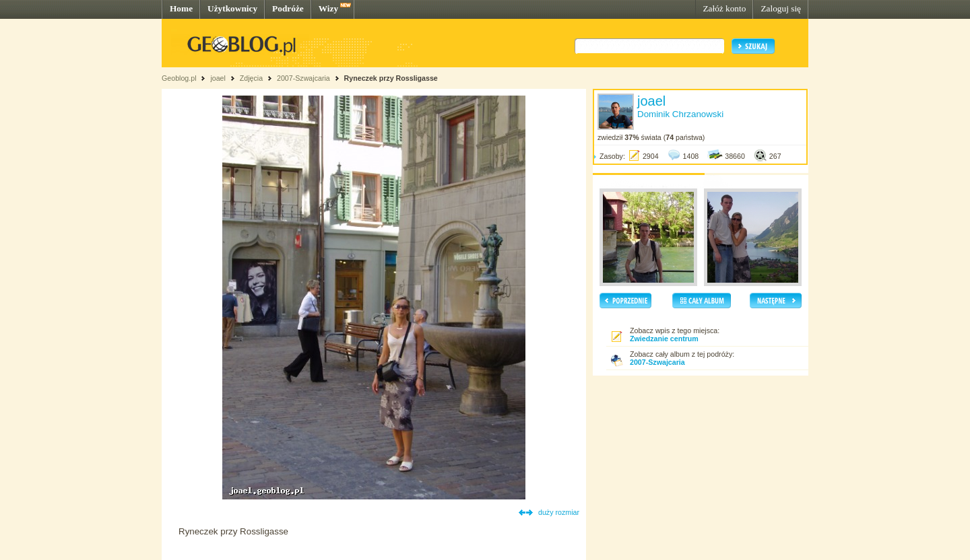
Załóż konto (724, 8)
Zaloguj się (781, 8)
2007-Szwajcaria (303, 78)
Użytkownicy (232, 8)
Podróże (288, 8)
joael (218, 78)
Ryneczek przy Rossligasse (391, 78)
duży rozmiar (559, 512)
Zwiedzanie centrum (664, 339)
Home (181, 8)
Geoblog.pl (179, 78)
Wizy (328, 8)
